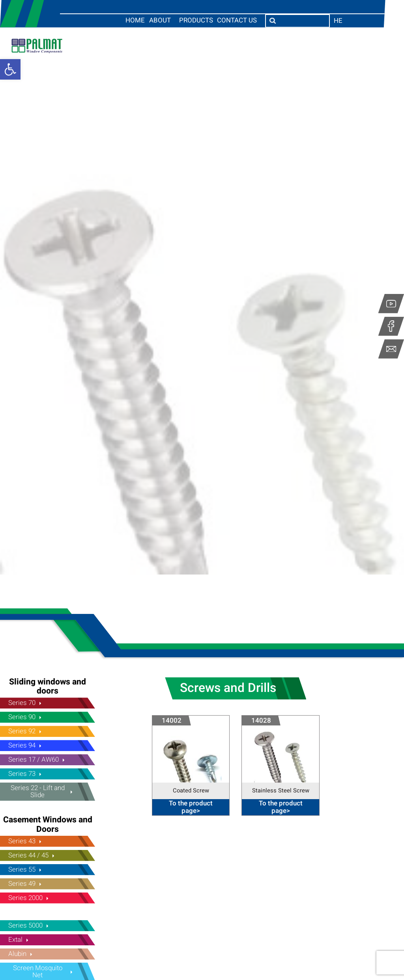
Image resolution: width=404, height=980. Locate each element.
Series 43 (22, 841)
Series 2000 (25, 898)
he (338, 21)
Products (196, 21)
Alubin (17, 954)
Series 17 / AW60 (34, 760)
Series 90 (22, 717)
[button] (10, 69)
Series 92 (22, 731)
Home (135, 21)
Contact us (237, 21)
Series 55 (22, 869)
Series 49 (22, 884)
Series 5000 (25, 925)
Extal (15, 940)
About (160, 21)
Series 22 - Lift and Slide (38, 791)
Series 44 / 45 (28, 855)
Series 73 (22, 774)
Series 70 (22, 703)
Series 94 (22, 745)
